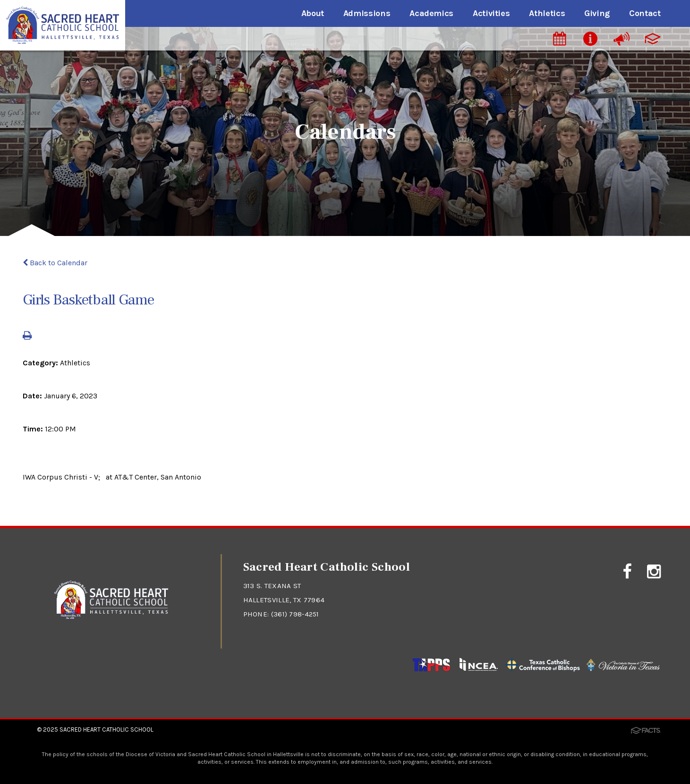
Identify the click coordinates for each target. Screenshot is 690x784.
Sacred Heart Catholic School (106, 729)
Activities (491, 13)
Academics (431, 13)
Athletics (547, 13)
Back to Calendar (55, 263)
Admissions (367, 13)
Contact (645, 13)
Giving (597, 13)
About (313, 13)
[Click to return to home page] (111, 616)
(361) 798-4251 (295, 614)
